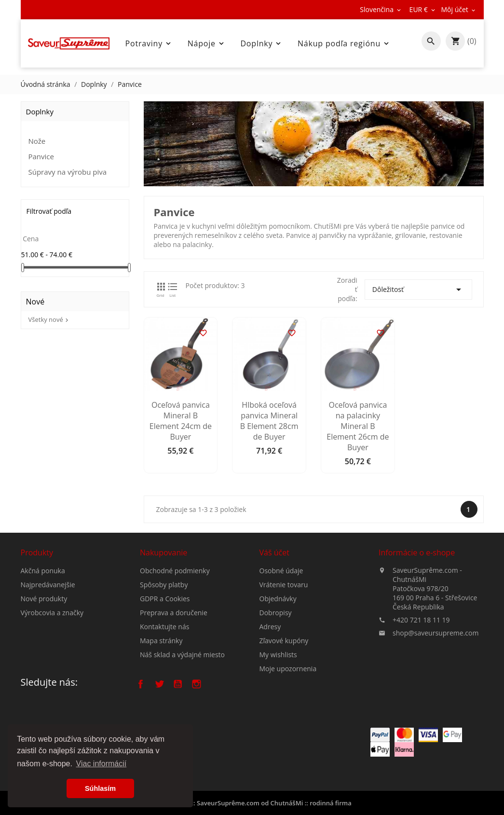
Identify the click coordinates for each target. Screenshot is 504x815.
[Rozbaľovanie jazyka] (381, 10)
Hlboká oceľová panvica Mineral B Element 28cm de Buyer (269, 502)
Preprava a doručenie (174, 672)
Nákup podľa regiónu (344, 43)
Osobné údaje (281, 638)
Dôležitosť (418, 290)
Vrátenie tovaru (284, 652)
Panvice (41, 156)
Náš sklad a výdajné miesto (182, 714)
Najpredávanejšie (48, 622)
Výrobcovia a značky (52, 650)
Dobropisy (276, 680)
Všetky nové (49, 319)
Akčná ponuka (43, 608)
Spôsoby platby (164, 644)
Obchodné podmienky (175, 630)
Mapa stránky (161, 700)
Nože (37, 141)
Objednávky (278, 666)
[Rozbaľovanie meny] (423, 10)
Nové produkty (44, 636)
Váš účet (274, 620)
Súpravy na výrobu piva (68, 172)
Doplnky (261, 43)
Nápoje (207, 43)
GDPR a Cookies (165, 658)
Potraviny (149, 43)
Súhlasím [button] (100, 788)
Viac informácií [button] (102, 764)
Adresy (270, 694)
